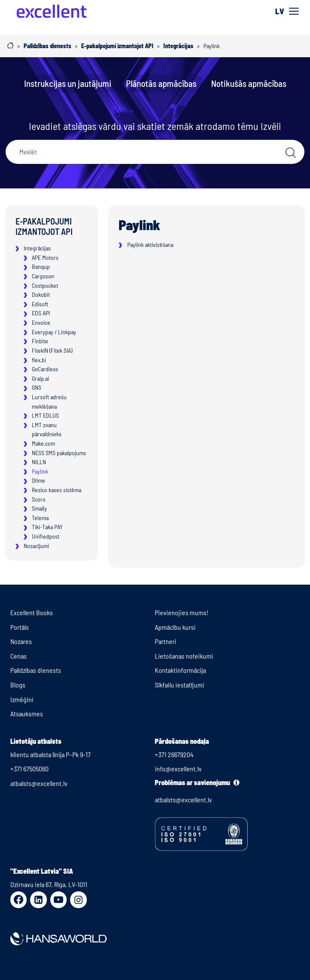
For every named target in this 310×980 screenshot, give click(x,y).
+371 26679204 (174, 754)
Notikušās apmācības (249, 83)
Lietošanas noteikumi (184, 656)
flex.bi (39, 360)
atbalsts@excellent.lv (39, 783)
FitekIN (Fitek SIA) (52, 350)
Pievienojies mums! (182, 612)
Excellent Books (32, 612)
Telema (40, 518)
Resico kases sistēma (57, 490)
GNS (37, 387)
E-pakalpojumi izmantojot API (44, 226)
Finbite (40, 341)
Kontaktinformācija (180, 670)
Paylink (40, 471)
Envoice (41, 322)
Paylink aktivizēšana (150, 245)
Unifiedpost (46, 536)
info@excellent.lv (178, 769)
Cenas (18, 656)
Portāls (20, 627)
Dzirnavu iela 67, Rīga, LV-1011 (49, 884)
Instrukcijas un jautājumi (68, 83)
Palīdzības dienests (36, 670)
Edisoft (40, 304)
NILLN (39, 462)
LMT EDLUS (45, 415)
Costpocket (45, 285)
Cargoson (43, 276)
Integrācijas (37, 248)
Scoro (39, 499)
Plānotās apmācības (161, 83)
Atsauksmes (27, 713)
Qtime (38, 480)
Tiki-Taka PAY (47, 527)
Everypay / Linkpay (54, 332)
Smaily (39, 508)
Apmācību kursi (175, 627)
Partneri (166, 641)
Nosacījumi (36, 546)
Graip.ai (40, 378)
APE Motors (45, 257)
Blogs (18, 685)
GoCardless (45, 369)
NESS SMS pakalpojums (59, 453)
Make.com (43, 443)
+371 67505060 (29, 769)
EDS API (41, 313)
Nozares (21, 641)
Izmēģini (22, 699)
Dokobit (41, 294)
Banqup (41, 267)
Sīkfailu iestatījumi (180, 685)
